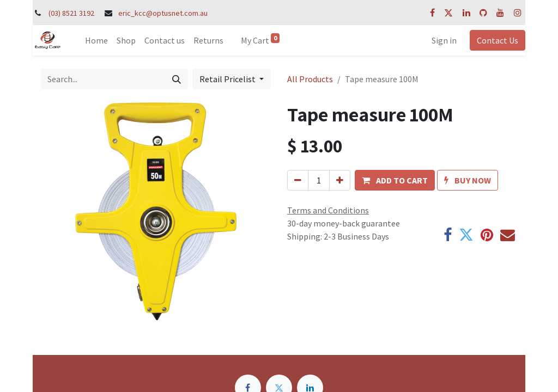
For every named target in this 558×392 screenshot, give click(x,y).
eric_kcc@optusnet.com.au (163, 13)
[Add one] (340, 180)
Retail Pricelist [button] (228, 79)
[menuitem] (96, 40)
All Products (310, 79)
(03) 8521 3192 (71, 13)
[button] (395, 180)
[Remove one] (298, 180)
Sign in (444, 40)
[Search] (177, 79)
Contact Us (498, 40)
